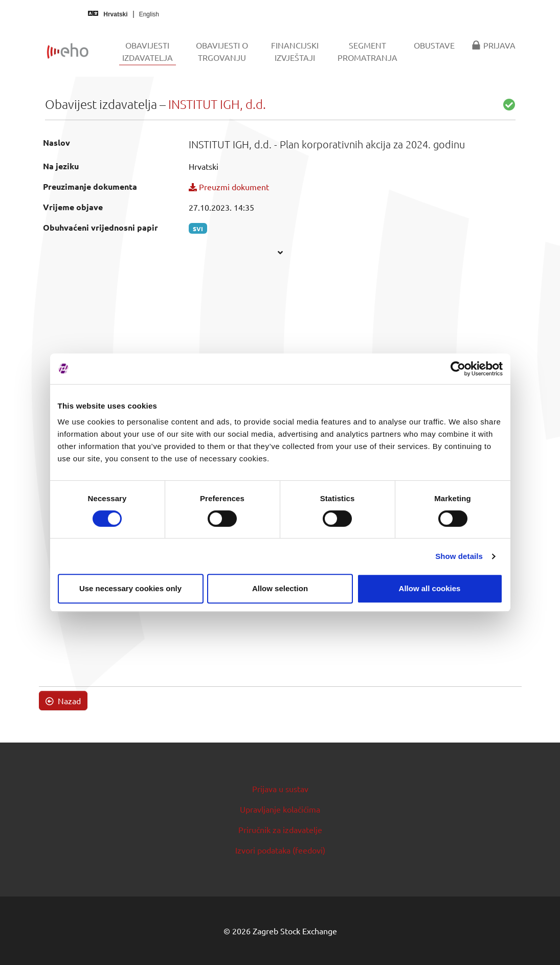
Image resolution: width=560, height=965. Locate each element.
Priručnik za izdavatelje (280, 829)
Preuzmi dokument (229, 187)
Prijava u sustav (280, 789)
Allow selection (280, 588)
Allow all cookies (430, 588)
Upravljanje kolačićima (280, 809)
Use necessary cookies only (130, 588)
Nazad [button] (63, 701)
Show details (459, 556)
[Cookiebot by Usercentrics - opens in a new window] (458, 369)
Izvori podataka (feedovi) (280, 850)
